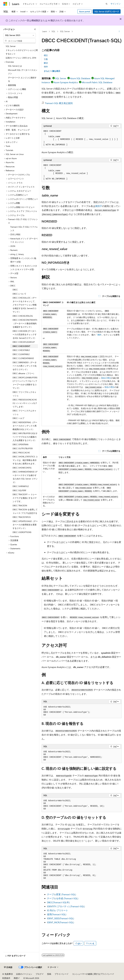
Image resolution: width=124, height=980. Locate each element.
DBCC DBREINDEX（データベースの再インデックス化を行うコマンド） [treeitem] (25, 366)
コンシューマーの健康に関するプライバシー (92, 974)
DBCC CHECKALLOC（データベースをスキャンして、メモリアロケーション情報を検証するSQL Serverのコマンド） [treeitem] (25, 305)
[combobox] (20, 35)
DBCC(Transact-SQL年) (58, 902)
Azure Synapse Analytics (66, 82)
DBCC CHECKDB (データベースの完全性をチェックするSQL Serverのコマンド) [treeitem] (25, 334)
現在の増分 (106, 378)
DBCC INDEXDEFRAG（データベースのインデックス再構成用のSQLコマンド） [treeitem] (25, 426)
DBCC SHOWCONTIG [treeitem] (22, 468)
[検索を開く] (107, 4)
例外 (46, 67)
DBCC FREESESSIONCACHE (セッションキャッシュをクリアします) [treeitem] (25, 403)
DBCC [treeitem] (15, 290)
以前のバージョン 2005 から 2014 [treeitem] (21, 58)
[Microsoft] (5, 4)
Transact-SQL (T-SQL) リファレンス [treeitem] (24, 229)
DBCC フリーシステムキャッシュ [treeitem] (24, 412)
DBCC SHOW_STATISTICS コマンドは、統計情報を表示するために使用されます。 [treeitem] (25, 460)
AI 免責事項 (7, 974)
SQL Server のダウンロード (107, 11)
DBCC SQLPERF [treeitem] (19, 490)
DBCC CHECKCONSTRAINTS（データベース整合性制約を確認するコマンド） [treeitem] (25, 323)
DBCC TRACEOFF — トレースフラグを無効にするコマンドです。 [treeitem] (25, 498)
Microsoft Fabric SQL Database (97, 82)
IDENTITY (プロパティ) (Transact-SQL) (66, 906)
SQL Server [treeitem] (11, 46)
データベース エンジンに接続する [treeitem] (22, 79)
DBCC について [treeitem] (19, 294)
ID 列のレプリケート (57, 910)
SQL (53, 31)
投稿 (49, 974)
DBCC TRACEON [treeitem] (20, 505)
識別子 (99, 206)
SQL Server (65, 31)
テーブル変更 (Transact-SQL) (61, 894)
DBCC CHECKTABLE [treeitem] (21, 350)
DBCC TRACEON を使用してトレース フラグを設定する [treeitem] (25, 511)
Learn (45, 31)
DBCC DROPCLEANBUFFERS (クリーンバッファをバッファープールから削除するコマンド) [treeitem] (25, 383)
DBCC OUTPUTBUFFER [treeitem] (23, 448)
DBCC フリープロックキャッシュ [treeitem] (24, 394)
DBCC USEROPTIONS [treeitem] (22, 532)
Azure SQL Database (80, 78)
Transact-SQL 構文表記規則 (59, 103)
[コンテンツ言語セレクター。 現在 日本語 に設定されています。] (8, 967)
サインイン (116, 4)
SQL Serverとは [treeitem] (15, 66)
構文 (46, 55)
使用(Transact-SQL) (57, 914)
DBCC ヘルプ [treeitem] (18, 418)
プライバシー (61, 974)
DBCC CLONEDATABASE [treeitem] (23, 358)
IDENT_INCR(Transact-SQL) (60, 922)
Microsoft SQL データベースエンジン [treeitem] (23, 72)
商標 (16, 978)
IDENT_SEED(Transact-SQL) (60, 918)
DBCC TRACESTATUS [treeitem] (22, 517)
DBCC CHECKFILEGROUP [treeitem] (24, 342)
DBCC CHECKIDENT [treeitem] (21, 346)
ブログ (39, 974)
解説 (46, 63)
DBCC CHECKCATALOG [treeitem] (23, 316)
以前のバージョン (24, 974)
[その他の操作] (119, 32)
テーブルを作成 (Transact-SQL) (63, 898)
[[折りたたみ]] (35, 29)
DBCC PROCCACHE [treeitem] (21, 453)
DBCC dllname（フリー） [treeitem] (24, 373)
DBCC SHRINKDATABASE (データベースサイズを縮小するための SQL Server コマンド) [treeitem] (25, 477)
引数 (46, 59)
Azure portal (85, 11)
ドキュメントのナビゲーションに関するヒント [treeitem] (22, 52)
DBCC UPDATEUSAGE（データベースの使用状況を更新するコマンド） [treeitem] (25, 525)
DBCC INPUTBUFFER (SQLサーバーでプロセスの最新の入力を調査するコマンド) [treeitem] (25, 437)
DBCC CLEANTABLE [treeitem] (21, 354)
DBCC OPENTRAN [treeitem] (20, 444)
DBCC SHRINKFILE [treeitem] (21, 486)
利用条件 (6, 978)
